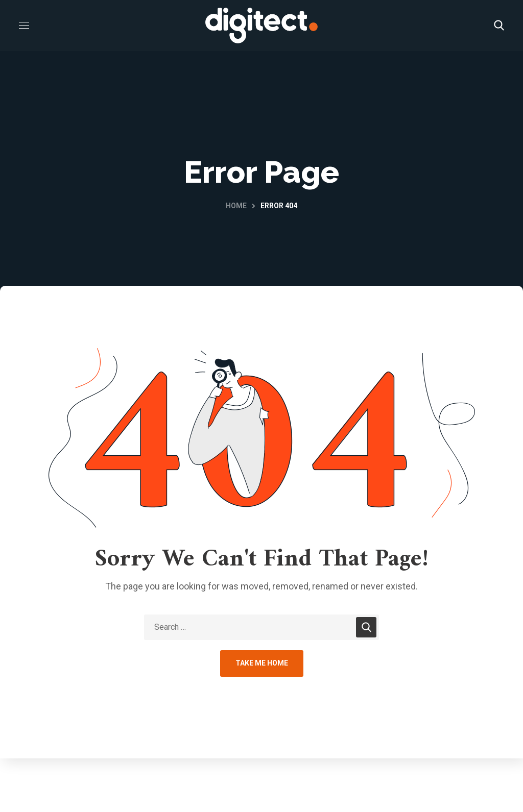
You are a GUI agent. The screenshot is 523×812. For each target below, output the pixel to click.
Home (236, 206)
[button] (499, 26)
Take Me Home (262, 663)
